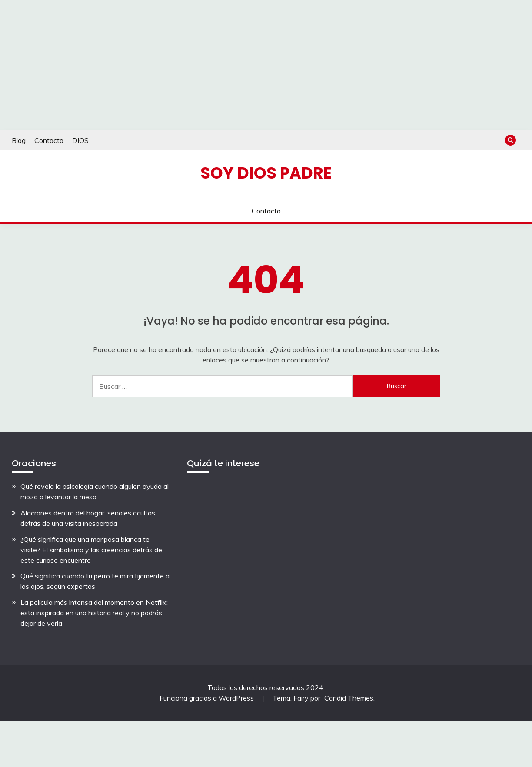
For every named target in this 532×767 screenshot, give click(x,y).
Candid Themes (349, 698)
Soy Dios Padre (266, 173)
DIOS (80, 140)
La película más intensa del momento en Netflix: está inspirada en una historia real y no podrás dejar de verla (94, 613)
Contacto (49, 140)
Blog (19, 140)
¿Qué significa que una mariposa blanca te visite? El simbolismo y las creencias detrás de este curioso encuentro (91, 550)
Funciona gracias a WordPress (208, 698)
